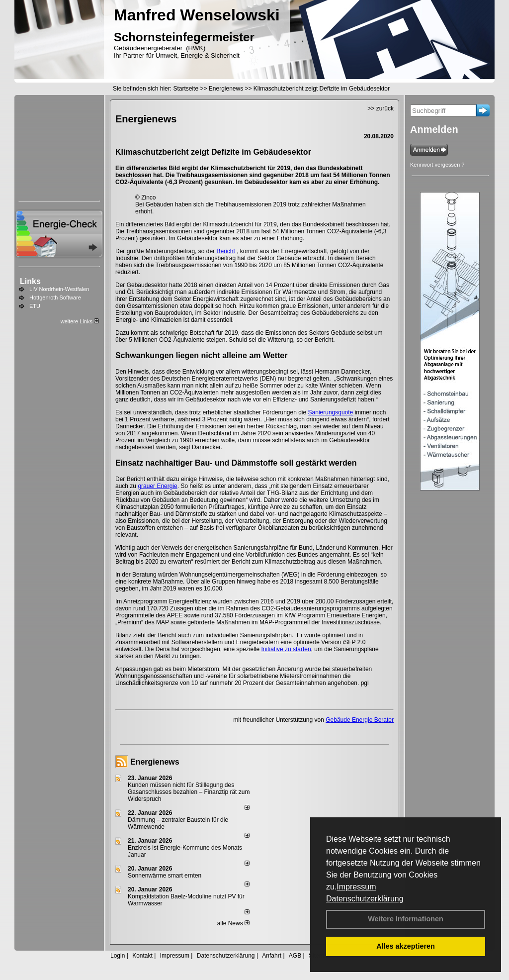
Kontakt (142, 956)
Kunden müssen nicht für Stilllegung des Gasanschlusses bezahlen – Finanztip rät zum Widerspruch (189, 792)
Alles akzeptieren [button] (406, 946)
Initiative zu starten (286, 649)
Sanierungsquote (331, 412)
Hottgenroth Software (55, 297)
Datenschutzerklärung (365, 899)
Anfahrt (272, 956)
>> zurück (381, 108)
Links (30, 281)
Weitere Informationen (406, 919)
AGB (295, 956)
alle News (233, 923)
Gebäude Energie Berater (360, 720)
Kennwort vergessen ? (437, 165)
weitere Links (80, 321)
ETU (35, 306)
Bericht (225, 251)
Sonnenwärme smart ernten (165, 876)
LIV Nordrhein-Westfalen (59, 289)
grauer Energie (157, 486)
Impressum (356, 887)
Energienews (155, 762)
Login (118, 956)
